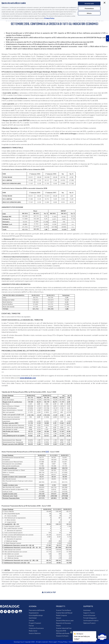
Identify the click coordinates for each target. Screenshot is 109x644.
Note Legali (53, 642)
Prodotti (61, 606)
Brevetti (86, 642)
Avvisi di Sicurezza (89, 615)
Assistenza (87, 610)
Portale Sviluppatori (90, 618)
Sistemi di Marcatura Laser (65, 620)
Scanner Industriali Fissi (64, 628)
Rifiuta (89, 13)
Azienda (33, 606)
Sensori (59, 618)
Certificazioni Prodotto (91, 620)
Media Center (33, 631)
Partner (31, 626)
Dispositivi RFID (61, 631)
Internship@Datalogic (36, 615)
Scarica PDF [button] (49, 592)
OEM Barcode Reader (63, 633)
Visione (58, 626)
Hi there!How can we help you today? (82, 636)
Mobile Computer (62, 615)
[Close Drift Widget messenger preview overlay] (71, 632)
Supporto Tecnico (89, 613)
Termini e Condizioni (75, 642)
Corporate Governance (36, 628)
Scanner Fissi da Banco (64, 610)
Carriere (31, 620)
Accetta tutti (89, 3)
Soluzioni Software (62, 636)
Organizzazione (34, 613)
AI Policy (92, 642)
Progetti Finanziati (35, 623)
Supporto (88, 606)
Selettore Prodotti (89, 623)
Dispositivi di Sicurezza (63, 623)
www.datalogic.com (28, 378)
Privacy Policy (49, 18)
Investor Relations (35, 633)
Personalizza (89, 8)
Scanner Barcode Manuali (64, 613)
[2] (47, 452)
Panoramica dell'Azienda (37, 610)
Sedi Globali (33, 618)
